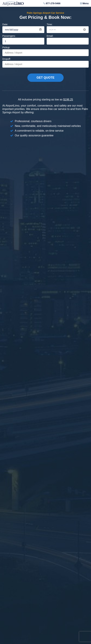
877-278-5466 (53, 3)
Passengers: (23, 40)
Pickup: (45, 51)
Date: (23, 28)
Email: (68, 40)
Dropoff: (45, 63)
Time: (68, 28)
